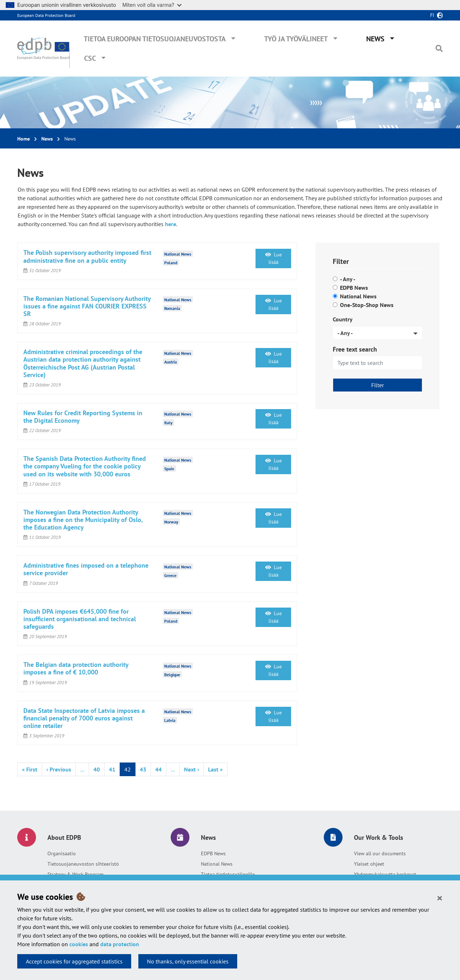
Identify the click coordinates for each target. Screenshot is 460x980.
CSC (90, 58)
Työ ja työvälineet (296, 39)
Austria (171, 361)
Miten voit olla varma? (152, 5)
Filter (378, 385)
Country (343, 319)
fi (432, 15)
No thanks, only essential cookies (188, 961)
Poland (171, 262)
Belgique (172, 674)
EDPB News (354, 288)
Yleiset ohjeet (369, 864)
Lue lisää (273, 258)
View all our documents (380, 853)
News (375, 39)
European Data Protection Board (46, 15)
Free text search (355, 349)
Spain (169, 468)
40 (97, 769)
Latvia (170, 720)
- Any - (348, 279)
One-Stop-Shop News (367, 305)
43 (143, 769)
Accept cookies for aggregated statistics (74, 961)
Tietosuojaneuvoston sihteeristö (83, 864)
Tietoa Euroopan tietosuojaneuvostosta (155, 39)
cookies (79, 944)
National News (358, 296)
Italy (168, 423)
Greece (170, 575)
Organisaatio (62, 853)
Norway (171, 522)
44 (158, 769)
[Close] (440, 898)
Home (24, 139)
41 (112, 769)
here (171, 224)
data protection (120, 944)
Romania (172, 308)
